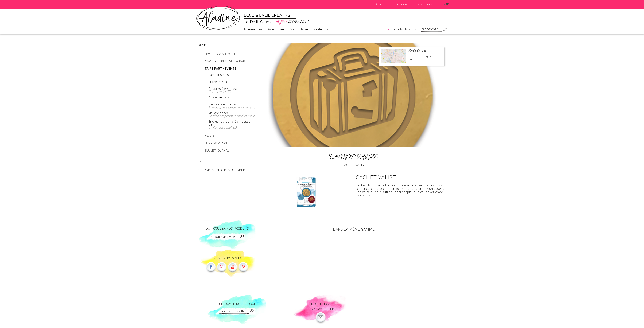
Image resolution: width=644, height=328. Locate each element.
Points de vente (405, 29)
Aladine (402, 4)
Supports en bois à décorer (310, 29)
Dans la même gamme (354, 229)
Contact (382, 4)
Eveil (282, 29)
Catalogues (424, 4)
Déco (270, 29)
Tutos (385, 29)
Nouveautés (253, 29)
